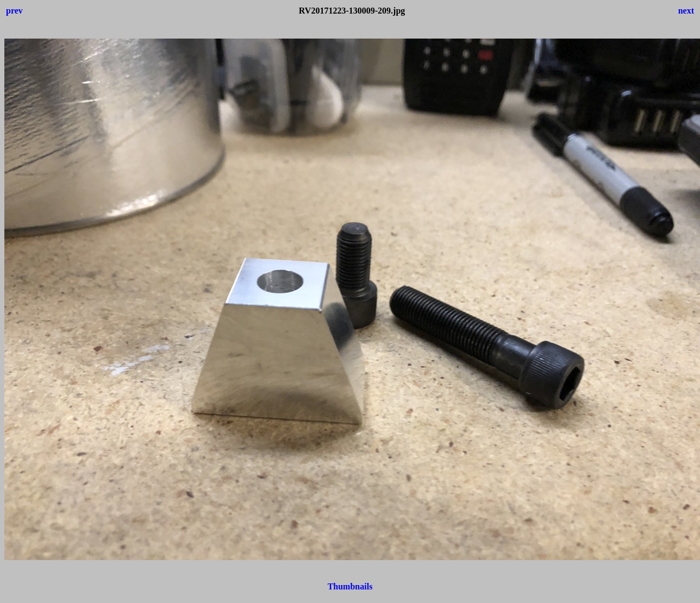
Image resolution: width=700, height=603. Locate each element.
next (686, 11)
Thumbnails (350, 586)
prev (14, 11)
